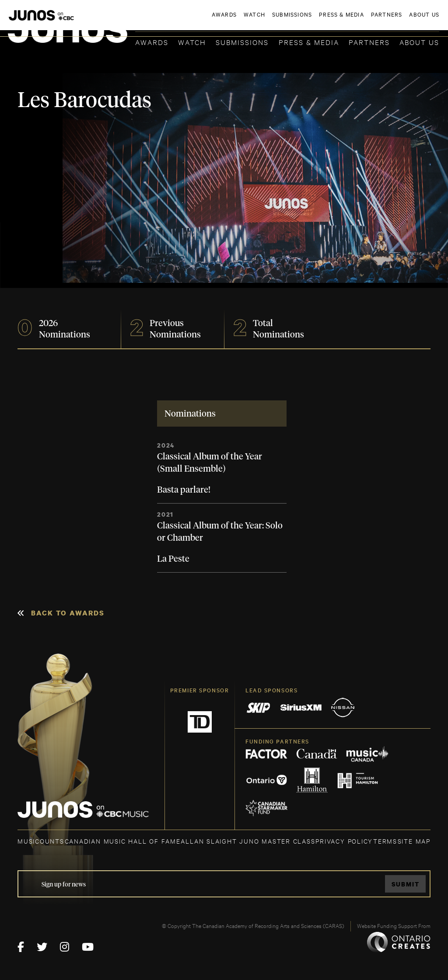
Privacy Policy (344, 841)
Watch (192, 42)
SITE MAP (414, 841)
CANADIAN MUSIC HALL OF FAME (123, 841)
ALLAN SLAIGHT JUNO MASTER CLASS (248, 841)
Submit (406, 884)
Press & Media (309, 42)
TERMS (385, 841)
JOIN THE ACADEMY (317, 21)
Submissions (242, 42)
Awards (152, 42)
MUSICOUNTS (41, 841)
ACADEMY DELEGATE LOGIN (398, 21)
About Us (419, 42)
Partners (369, 42)
